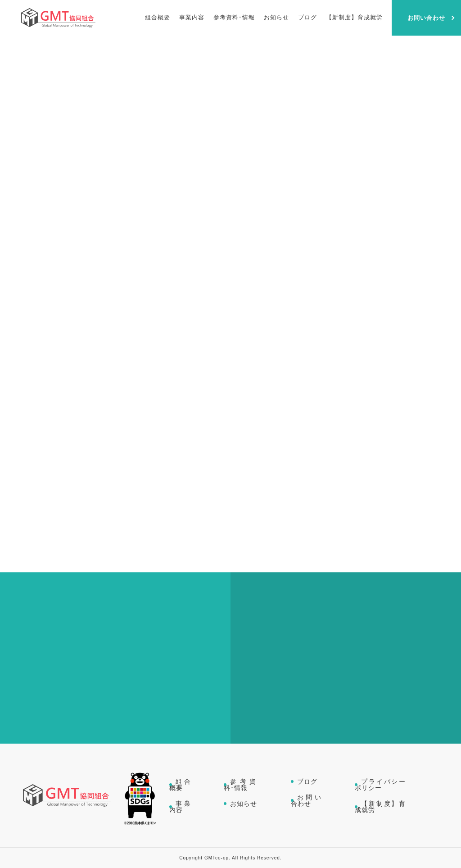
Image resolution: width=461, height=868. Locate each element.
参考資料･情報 (241, 785)
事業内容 (181, 807)
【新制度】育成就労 (381, 807)
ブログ (307, 781)
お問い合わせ (307, 800)
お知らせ (244, 804)
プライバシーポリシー (381, 785)
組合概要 (181, 785)
